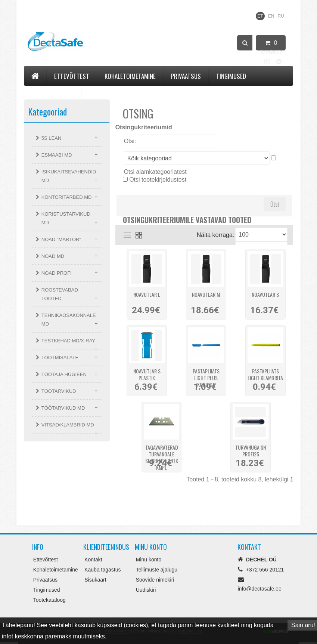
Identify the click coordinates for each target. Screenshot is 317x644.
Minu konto (149, 560)
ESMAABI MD (57, 155)
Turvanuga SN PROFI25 (251, 450)
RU (281, 16)
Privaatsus (186, 76)
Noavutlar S (265, 295)
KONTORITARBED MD (67, 197)
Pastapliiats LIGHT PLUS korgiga (206, 373)
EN (271, 16)
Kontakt (100, 91)
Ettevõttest (72, 76)
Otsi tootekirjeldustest (158, 180)
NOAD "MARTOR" (61, 239)
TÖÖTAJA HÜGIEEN (64, 374)
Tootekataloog (53, 91)
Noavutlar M (206, 295)
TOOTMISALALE (60, 358)
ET (260, 16)
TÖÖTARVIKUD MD (63, 408)
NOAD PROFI (57, 273)
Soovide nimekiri (155, 580)
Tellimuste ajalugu (157, 570)
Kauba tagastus (102, 570)
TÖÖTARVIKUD (59, 391)
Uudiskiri (146, 590)
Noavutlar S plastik (147, 373)
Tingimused (231, 76)
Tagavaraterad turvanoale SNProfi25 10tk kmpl (162, 450)
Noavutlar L (147, 295)
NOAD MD (53, 256)
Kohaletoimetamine (130, 76)
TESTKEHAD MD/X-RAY (68, 341)
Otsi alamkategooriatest (155, 172)
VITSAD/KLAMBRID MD (68, 425)
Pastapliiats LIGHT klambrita (265, 373)
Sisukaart (95, 580)
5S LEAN (51, 138)
